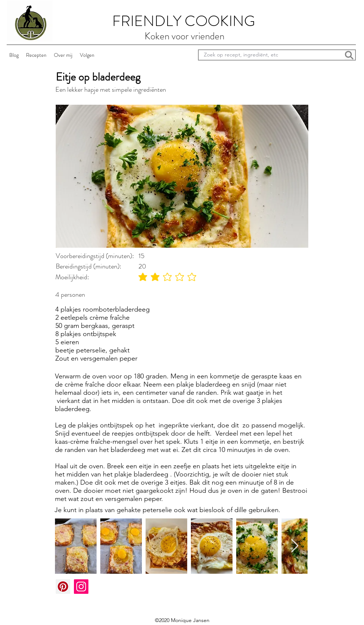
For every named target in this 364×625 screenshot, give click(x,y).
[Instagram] (81, 587)
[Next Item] (295, 546)
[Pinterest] (63, 587)
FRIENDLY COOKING (184, 21)
